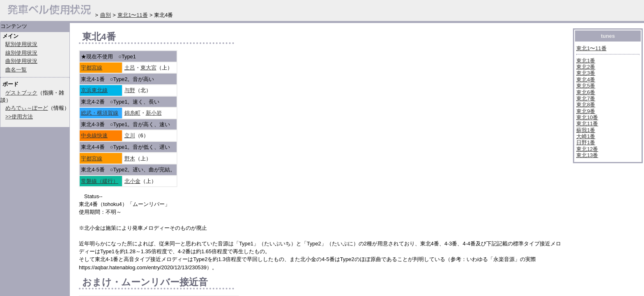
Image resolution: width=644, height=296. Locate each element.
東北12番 (587, 149)
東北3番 (586, 73)
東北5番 (586, 86)
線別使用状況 (21, 53)
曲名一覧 (16, 70)
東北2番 (586, 67)
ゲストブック (21, 93)
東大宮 (148, 68)
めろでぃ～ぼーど (27, 108)
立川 (130, 135)
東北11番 (587, 124)
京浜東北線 (94, 90)
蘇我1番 (586, 130)
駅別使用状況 (21, 44)
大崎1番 (586, 136)
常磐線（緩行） (100, 181)
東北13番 (587, 155)
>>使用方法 (19, 117)
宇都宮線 (92, 68)
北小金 (132, 181)
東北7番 (586, 98)
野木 (130, 158)
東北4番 (586, 80)
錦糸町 (132, 113)
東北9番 (586, 111)
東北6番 (586, 92)
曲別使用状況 (21, 61)
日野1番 (586, 142)
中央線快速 (94, 135)
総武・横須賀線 (100, 113)
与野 (130, 90)
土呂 (130, 68)
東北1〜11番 (591, 48)
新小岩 (154, 113)
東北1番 (586, 61)
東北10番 (587, 117)
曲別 (106, 15)
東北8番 (586, 105)
